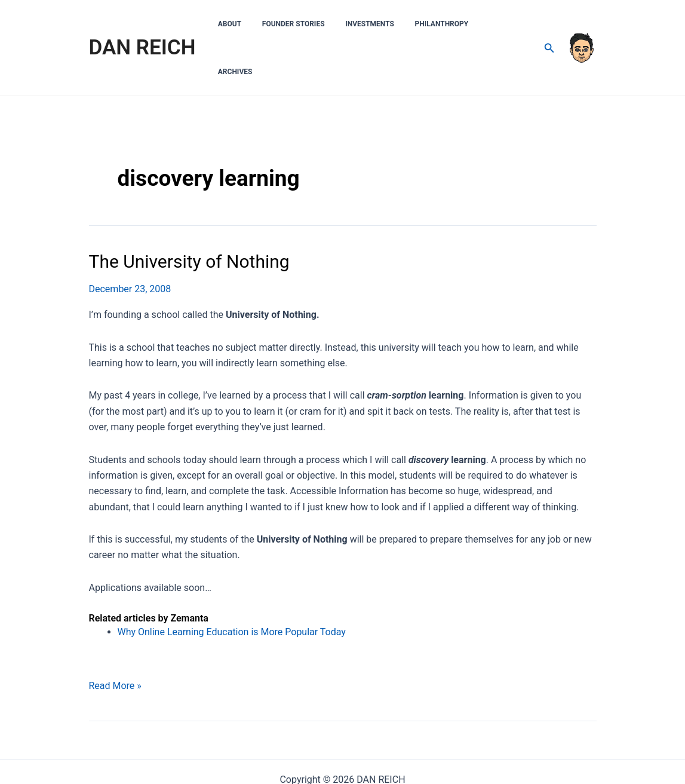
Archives (508, 24)
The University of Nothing (189, 214)
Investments (383, 24)
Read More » (115, 638)
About (256, 24)
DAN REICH (142, 24)
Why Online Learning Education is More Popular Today (232, 584)
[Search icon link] (549, 24)
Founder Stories (314, 24)
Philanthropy (449, 24)
